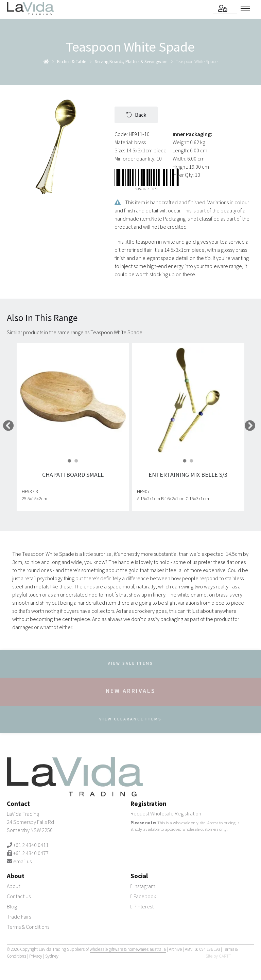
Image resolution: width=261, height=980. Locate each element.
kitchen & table (72, 62)
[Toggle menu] (247, 8)
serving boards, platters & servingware (131, 62)
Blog (12, 906)
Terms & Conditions (28, 927)
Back (136, 115)
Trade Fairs (19, 917)
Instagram (143, 886)
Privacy (36, 956)
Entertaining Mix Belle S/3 (188, 474)
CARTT (225, 956)
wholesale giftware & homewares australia (128, 949)
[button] (70, 460)
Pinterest (142, 906)
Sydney (52, 956)
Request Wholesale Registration (166, 813)
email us (22, 861)
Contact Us (19, 896)
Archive (175, 949)
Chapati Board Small (73, 474)
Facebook (143, 896)
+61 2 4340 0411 (31, 845)
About (13, 886)
